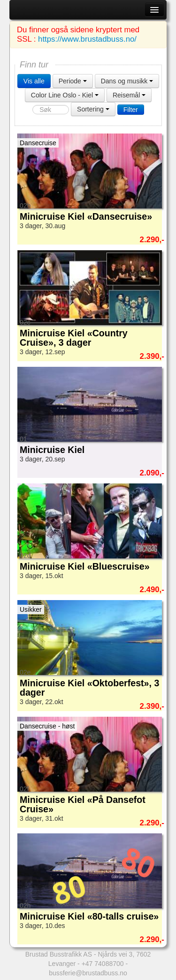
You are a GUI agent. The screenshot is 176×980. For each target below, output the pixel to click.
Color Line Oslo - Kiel (65, 95)
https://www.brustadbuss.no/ (87, 39)
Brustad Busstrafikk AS (59, 954)
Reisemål (129, 95)
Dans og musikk (127, 81)
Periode (73, 81)
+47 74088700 (103, 964)
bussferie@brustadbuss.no (88, 973)
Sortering (93, 109)
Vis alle (34, 81)
